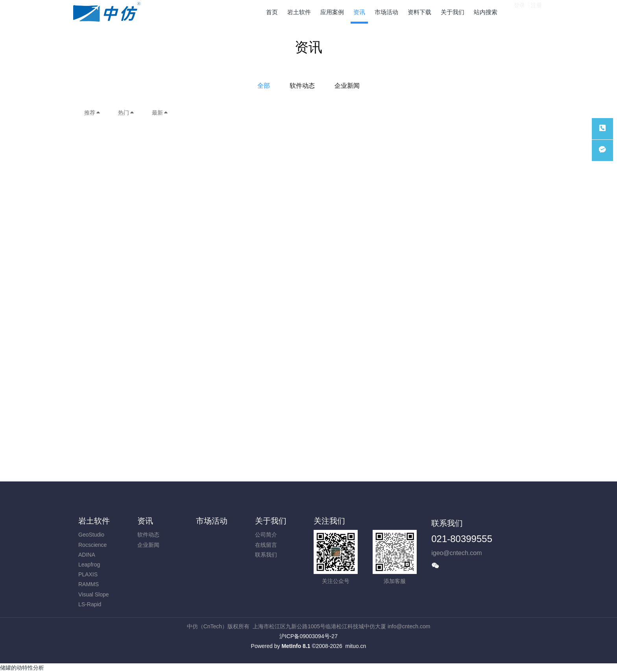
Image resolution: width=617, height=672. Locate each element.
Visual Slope (94, 594)
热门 (126, 113)
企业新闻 (347, 86)
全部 (264, 86)
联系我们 (266, 555)
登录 (519, 11)
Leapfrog (89, 565)
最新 (160, 113)
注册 (536, 11)
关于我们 (271, 521)
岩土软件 (94, 521)
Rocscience (92, 545)
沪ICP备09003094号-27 (308, 636)
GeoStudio (91, 535)
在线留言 (266, 545)
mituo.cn (356, 646)
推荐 (92, 113)
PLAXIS (88, 574)
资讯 (145, 521)
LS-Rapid (90, 604)
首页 (272, 12)
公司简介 (266, 535)
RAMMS (89, 584)
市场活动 (212, 521)
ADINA (87, 555)
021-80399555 (462, 539)
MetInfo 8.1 (296, 646)
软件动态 (302, 86)
